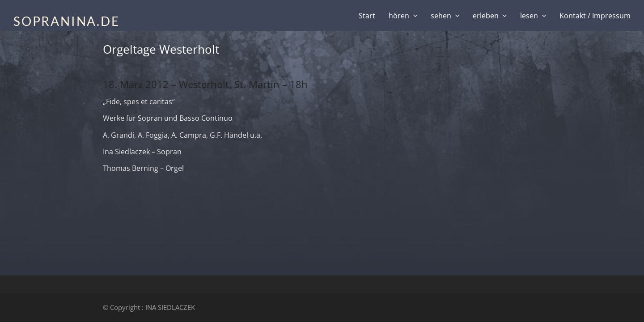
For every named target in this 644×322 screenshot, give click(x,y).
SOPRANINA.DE (67, 21)
